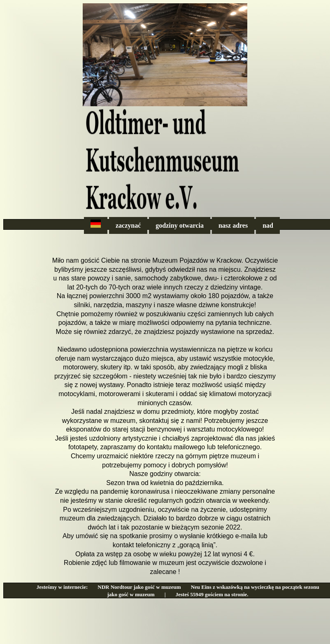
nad (268, 225)
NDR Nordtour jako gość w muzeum (139, 587)
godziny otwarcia (180, 225)
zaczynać (128, 225)
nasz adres (233, 225)
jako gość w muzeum (131, 594)
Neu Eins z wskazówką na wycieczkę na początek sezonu (255, 587)
